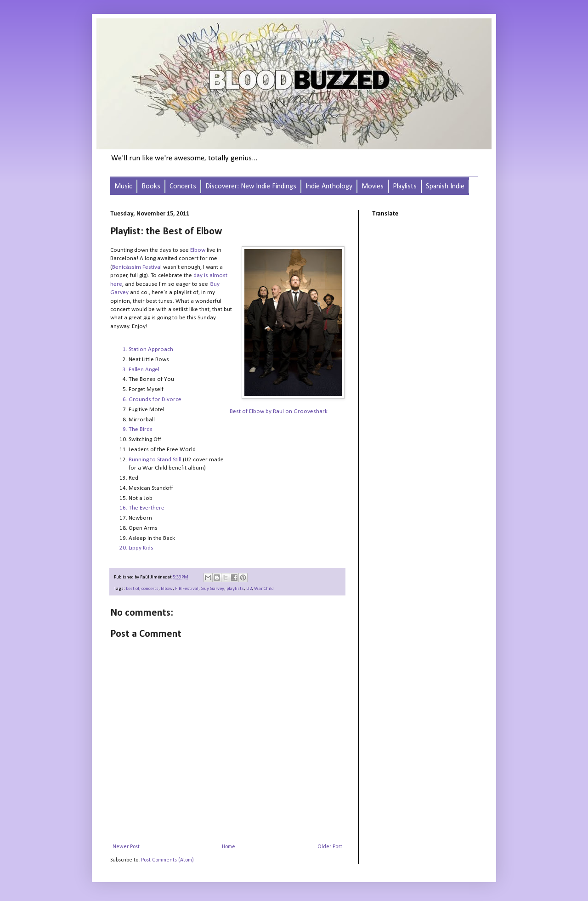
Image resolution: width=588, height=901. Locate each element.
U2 (249, 589)
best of (133, 589)
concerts (150, 589)
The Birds (141, 429)
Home (229, 847)
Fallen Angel (144, 370)
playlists (235, 589)
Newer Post (126, 847)
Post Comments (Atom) (167, 860)
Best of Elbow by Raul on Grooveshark (279, 411)
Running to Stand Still (155, 460)
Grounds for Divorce (155, 399)
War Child (264, 589)
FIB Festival (187, 589)
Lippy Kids (141, 548)
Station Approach (151, 349)
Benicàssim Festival (137, 267)
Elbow (198, 250)
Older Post (330, 847)
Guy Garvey (212, 589)
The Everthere (147, 508)
